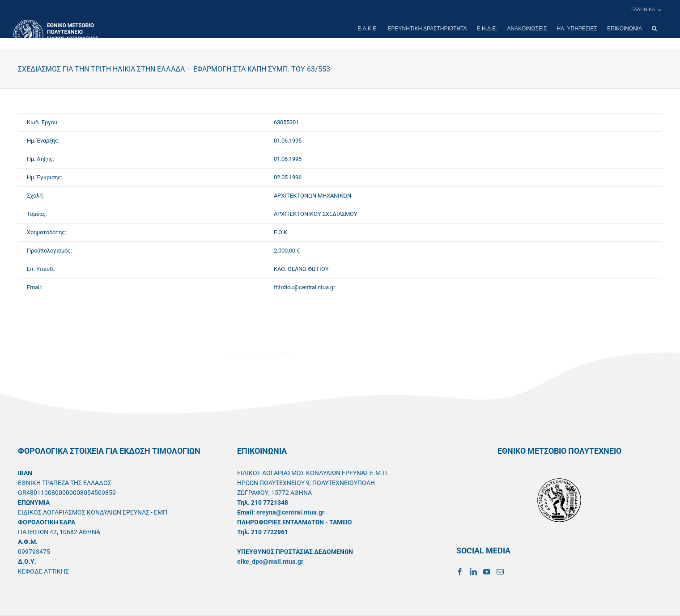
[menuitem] (646, 10)
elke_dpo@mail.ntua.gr (270, 561)
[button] (654, 29)
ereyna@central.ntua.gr (290, 512)
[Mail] (500, 572)
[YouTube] (487, 572)
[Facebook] (460, 572)
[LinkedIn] (473, 572)
